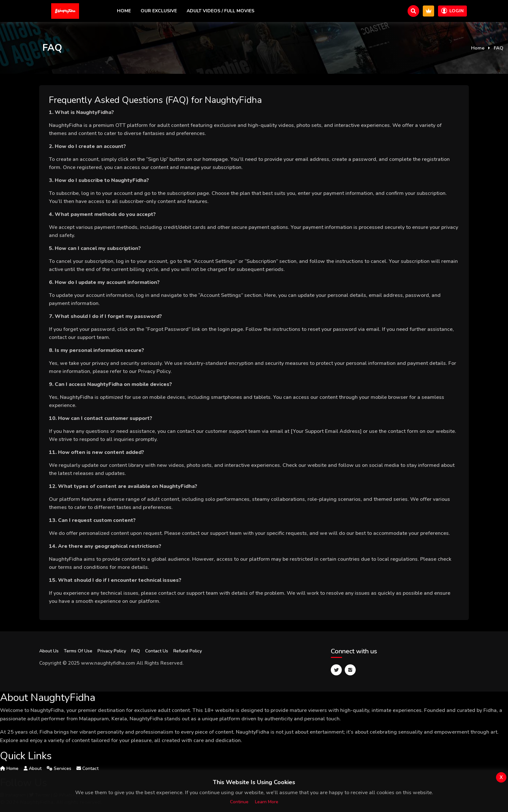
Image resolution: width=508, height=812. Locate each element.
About (33, 768)
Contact (87, 768)
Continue (239, 802)
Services (59, 768)
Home (124, 11)
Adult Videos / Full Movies (220, 11)
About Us (49, 651)
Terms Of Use (78, 651)
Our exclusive (159, 11)
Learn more (267, 802)
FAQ (136, 651)
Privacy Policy (112, 651)
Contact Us (157, 651)
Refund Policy (188, 651)
